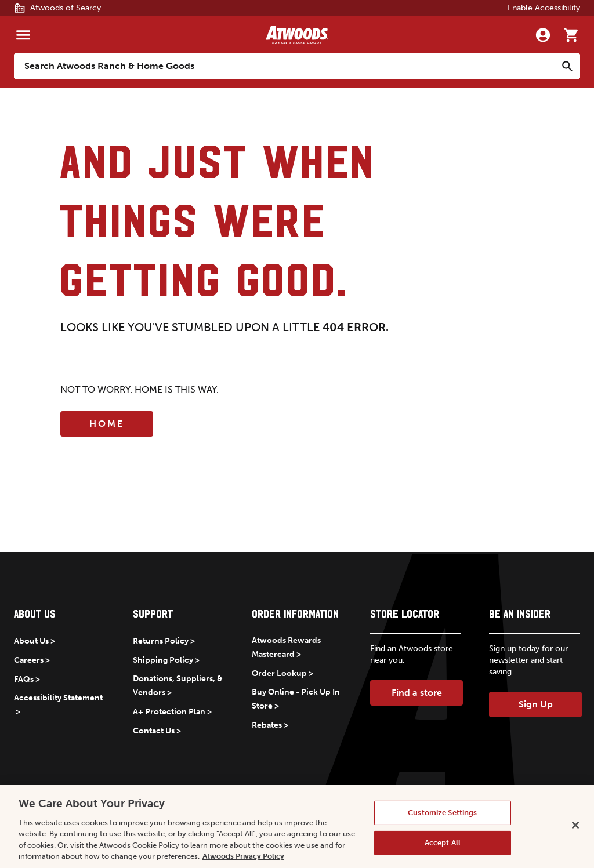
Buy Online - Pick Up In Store (296, 699)
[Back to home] (297, 35)
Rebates (267, 725)
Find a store (417, 693)
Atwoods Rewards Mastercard (286, 647)
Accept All (443, 843)
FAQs (24, 679)
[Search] (567, 66)
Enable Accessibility (544, 8)
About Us (31, 641)
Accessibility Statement (58, 698)
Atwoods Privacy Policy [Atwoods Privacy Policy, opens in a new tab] (243, 856)
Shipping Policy (163, 660)
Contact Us (154, 731)
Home (107, 424)
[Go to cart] (571, 35)
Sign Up (536, 704)
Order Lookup (279, 673)
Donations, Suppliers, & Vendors (178, 686)
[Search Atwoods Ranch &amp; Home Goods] (285, 66)
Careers (29, 660)
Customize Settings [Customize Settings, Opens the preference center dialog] (442, 813)
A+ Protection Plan (169, 712)
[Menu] (23, 35)
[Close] (575, 825)
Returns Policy (161, 641)
